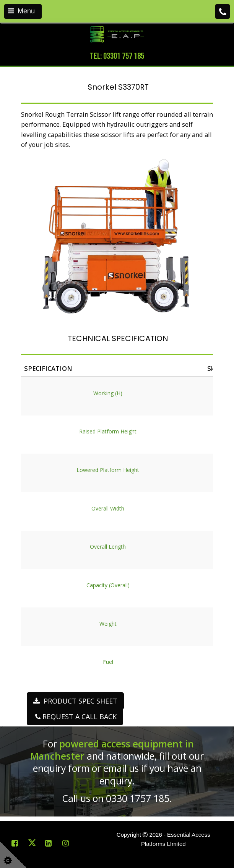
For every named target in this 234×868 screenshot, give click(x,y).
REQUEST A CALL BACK (75, 717)
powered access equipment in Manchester (112, 750)
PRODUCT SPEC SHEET (75, 701)
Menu (21, 11)
